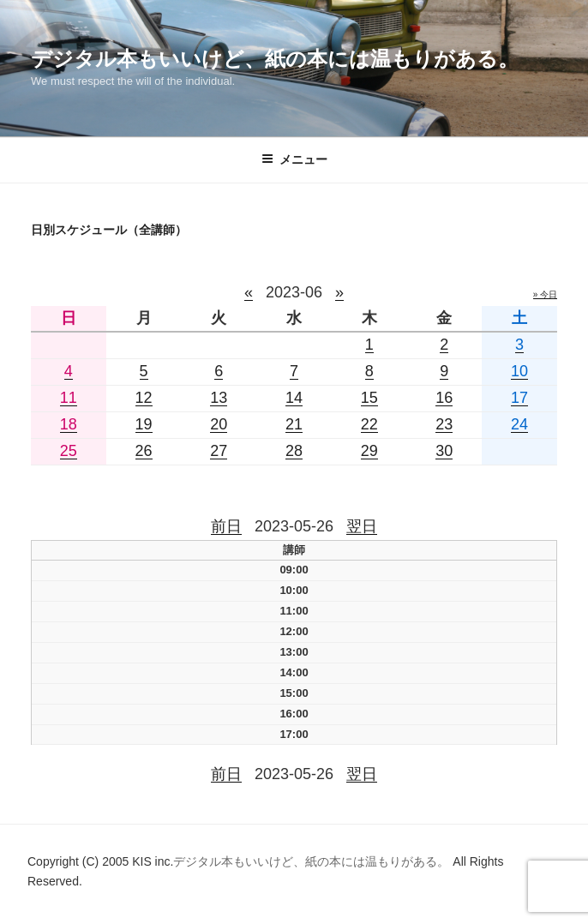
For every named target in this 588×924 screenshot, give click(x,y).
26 (144, 451)
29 (369, 451)
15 (369, 398)
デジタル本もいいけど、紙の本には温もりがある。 (275, 59)
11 (69, 398)
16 (444, 398)
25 (69, 451)
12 (144, 398)
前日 (226, 526)
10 (519, 371)
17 (519, 398)
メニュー (294, 159)
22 (369, 424)
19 (144, 424)
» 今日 (545, 294)
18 (69, 424)
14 (294, 398)
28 (294, 451)
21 (294, 424)
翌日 (362, 526)
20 (219, 424)
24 (519, 424)
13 (219, 398)
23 (444, 424)
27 (219, 451)
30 (444, 451)
